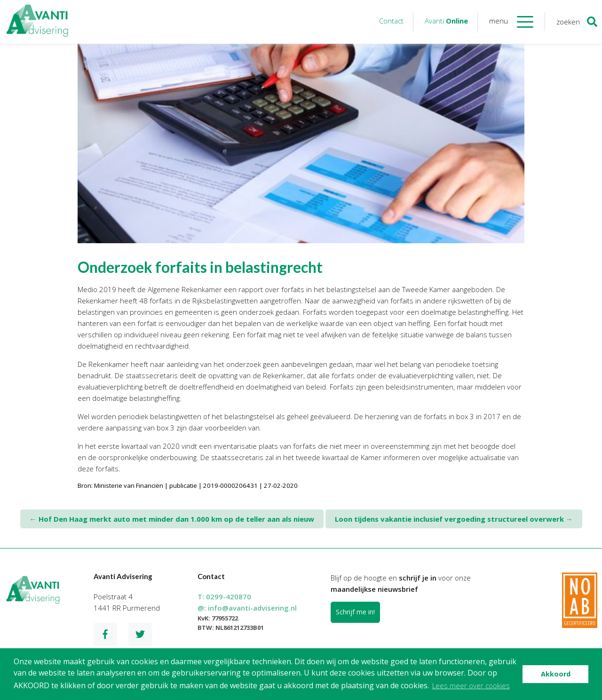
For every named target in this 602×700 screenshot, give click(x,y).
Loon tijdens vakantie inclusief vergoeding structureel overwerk (454, 519)
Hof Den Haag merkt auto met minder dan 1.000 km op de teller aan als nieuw (172, 519)
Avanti (446, 21)
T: (224, 597)
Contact (391, 21)
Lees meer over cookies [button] (471, 685)
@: (247, 608)
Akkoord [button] (556, 674)
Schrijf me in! (355, 612)
